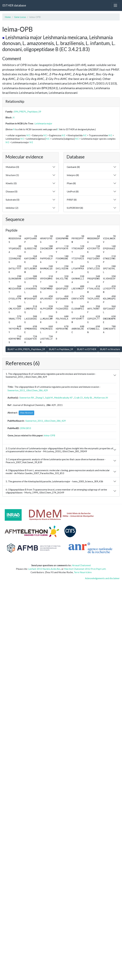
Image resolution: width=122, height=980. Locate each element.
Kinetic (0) (11, 183)
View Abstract (26, 413)
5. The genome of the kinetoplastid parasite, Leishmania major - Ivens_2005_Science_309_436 (54, 481)
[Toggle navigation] (115, 5)
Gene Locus (20, 17)
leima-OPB (49, 435)
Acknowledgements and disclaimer (102, 578)
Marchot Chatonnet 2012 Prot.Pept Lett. (85, 569)
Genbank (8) (73, 167)
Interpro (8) (73, 175)
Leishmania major (44, 123)
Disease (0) (12, 191)
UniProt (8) (73, 191)
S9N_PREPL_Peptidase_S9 (28, 112)
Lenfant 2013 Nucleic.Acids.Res (44, 569)
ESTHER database (14, 5)
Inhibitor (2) (12, 208)
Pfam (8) (71, 183)
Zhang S (40, 398)
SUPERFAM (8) (75, 208)
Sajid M (49, 398)
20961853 (25, 428)
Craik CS (78, 398)
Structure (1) (12, 175)
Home (8, 17)
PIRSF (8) (72, 200)
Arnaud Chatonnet (81, 565)
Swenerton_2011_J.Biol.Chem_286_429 (28, 390)
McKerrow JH (101, 398)
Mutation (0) (12, 167)
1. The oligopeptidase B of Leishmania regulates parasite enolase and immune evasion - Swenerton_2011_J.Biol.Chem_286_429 (51, 375)
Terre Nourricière (83, 572)
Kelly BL (88, 398)
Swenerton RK (27, 398)
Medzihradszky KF (63, 398)
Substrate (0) (13, 200)
